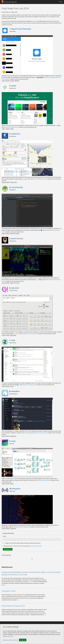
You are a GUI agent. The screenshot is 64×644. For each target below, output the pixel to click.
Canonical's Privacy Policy (36, 546)
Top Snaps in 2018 (9, 591)
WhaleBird (15, 391)
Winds (14, 86)
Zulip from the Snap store (29, 385)
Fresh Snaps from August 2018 (13, 606)
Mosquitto (16, 489)
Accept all (23, 640)
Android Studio (17, 187)
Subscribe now (8, 549)
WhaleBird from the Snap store (38, 433)
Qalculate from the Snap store (29, 334)
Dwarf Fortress (17, 239)
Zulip (13, 340)
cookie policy (10, 636)
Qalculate (15, 288)
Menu (61, 2)
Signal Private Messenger (21, 29)
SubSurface (16, 134)
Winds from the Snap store (11, 127)
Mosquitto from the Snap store (21, 527)
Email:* (5, 536)
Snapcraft (34, 21)
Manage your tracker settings (10, 640)
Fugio (13, 441)
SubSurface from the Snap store (38, 179)
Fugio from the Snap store (43, 480)
